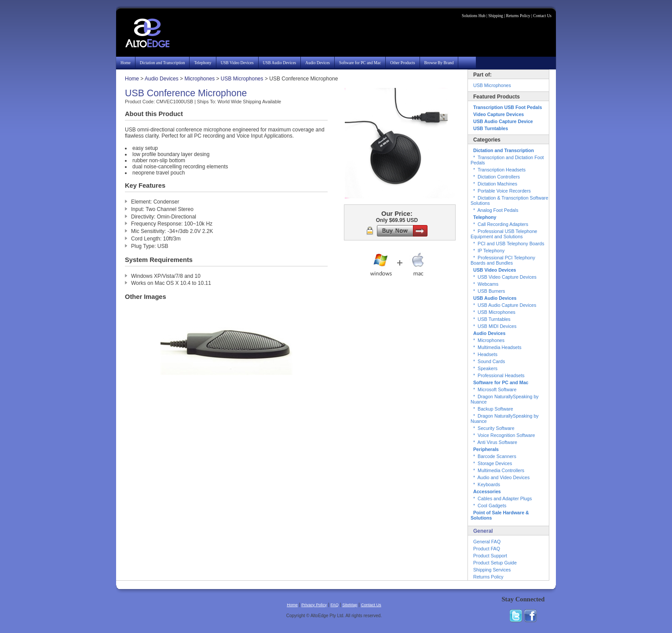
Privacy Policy (314, 605)
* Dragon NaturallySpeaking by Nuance (505, 399)
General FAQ (487, 542)
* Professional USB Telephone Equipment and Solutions (504, 234)
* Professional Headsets (499, 375)
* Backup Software (493, 409)
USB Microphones (242, 79)
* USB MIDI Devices (495, 326)
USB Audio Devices (280, 63)
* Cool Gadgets (490, 506)
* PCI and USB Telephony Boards (509, 244)
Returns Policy (518, 16)
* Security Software (494, 428)
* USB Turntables (492, 319)
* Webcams (486, 284)
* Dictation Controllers (497, 177)
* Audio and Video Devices (501, 477)
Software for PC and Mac (360, 63)
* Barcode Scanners (495, 456)
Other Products (402, 63)
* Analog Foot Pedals (496, 210)
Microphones (199, 79)
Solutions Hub (474, 16)
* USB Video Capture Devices (505, 277)
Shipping (496, 16)
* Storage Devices (493, 463)
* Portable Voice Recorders (502, 191)
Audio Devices (318, 63)
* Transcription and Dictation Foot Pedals (507, 160)
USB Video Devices (237, 63)
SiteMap (350, 605)
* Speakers (485, 368)
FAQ (334, 605)
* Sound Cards (489, 361)
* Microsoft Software (495, 389)
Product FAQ (487, 549)
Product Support (490, 556)
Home (126, 63)
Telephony (203, 63)
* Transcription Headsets (499, 170)
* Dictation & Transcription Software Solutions (509, 200)
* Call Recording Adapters (501, 224)
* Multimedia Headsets (497, 347)
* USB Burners (489, 291)
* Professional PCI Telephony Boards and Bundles (503, 260)
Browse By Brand (439, 63)
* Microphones (489, 340)
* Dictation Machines (495, 184)
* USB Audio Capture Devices (505, 305)
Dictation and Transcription (163, 63)
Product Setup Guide (495, 563)
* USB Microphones (494, 312)
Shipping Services (492, 570)
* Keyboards (487, 484)
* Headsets (485, 354)
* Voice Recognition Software (504, 435)
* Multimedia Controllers (499, 470)
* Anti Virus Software (495, 442)
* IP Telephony (489, 251)
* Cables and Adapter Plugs (502, 498)
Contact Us (542, 16)
